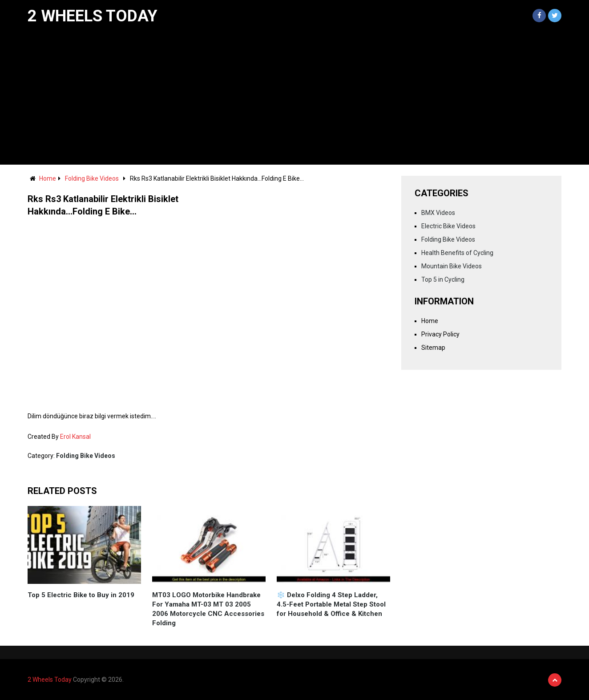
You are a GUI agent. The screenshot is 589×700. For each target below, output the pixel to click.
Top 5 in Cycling (443, 279)
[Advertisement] (294, 98)
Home (48, 178)
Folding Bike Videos (92, 178)
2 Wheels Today (93, 16)
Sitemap (433, 348)
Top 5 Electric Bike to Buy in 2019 (81, 595)
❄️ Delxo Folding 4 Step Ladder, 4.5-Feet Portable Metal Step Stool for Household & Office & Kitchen (331, 604)
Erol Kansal (75, 437)
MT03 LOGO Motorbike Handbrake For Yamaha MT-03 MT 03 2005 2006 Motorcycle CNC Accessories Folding (208, 609)
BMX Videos (438, 213)
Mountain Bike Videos (452, 266)
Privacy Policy (440, 334)
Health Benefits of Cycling (457, 253)
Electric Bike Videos (448, 226)
